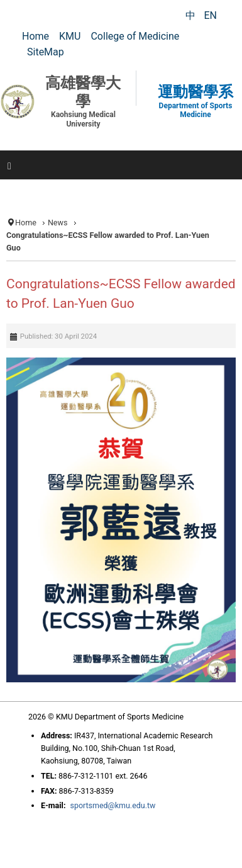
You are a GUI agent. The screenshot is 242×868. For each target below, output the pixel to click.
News (58, 223)
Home (26, 223)
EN (210, 15)
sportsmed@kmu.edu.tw (113, 805)
